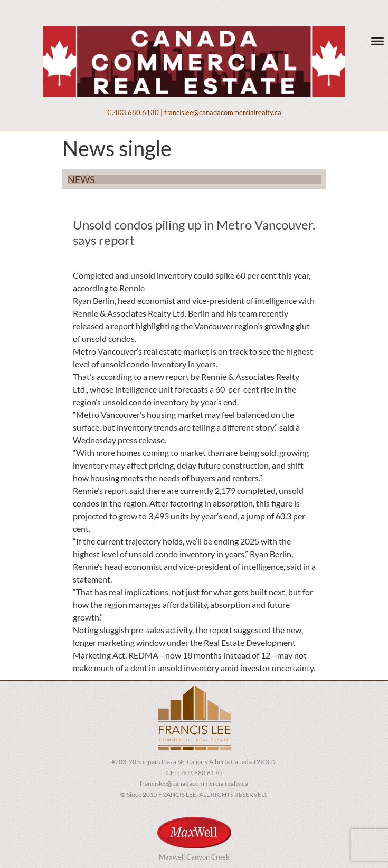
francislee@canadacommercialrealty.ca (223, 112)
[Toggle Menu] (377, 41)
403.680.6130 (136, 112)
